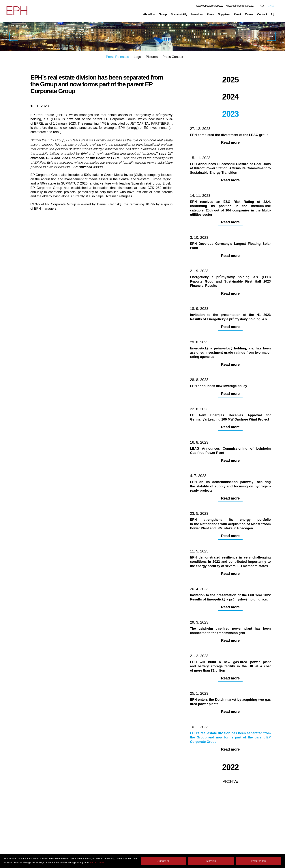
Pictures (152, 57)
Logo (137, 57)
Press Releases (117, 57)
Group (163, 14)
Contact (262, 14)
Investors (197, 14)
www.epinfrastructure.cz (240, 6)
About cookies (97, 863)
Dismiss (211, 861)
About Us (149, 14)
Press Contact (173, 57)
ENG (271, 6)
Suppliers (224, 14)
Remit (237, 14)
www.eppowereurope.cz (210, 6)
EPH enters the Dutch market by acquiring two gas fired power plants (14, 37)
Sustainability (179, 14)
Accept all (163, 861)
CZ (262, 6)
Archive (230, 837)
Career (249, 14)
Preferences (259, 861)
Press (210, 14)
